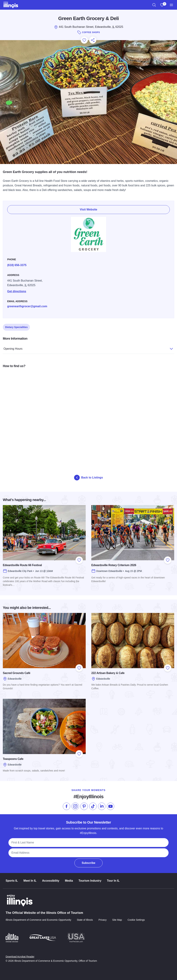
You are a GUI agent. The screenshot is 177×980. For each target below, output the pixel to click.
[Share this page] (93, 40)
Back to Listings (88, 478)
